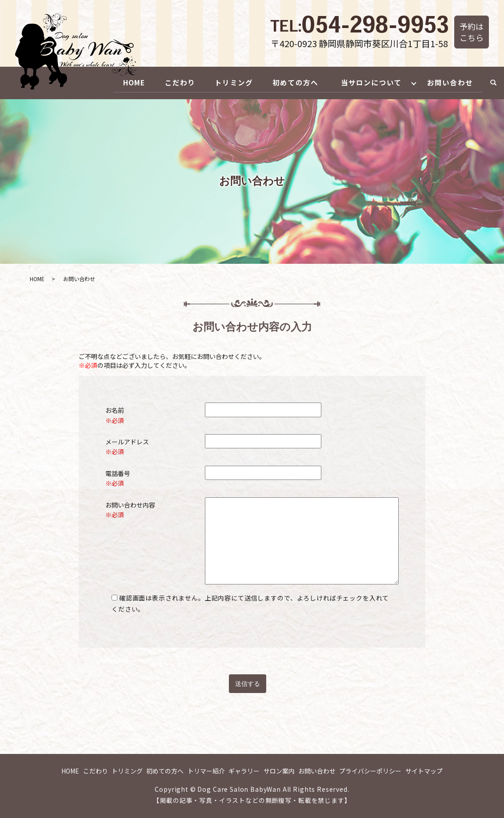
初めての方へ (289, 82)
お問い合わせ (449, 82)
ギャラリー (244, 770)
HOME (121, 82)
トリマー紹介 (206, 770)
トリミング (225, 82)
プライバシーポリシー (370, 770)
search (493, 83)
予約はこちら (472, 32)
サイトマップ (424, 770)
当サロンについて (367, 82)
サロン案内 (279, 770)
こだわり (170, 82)
